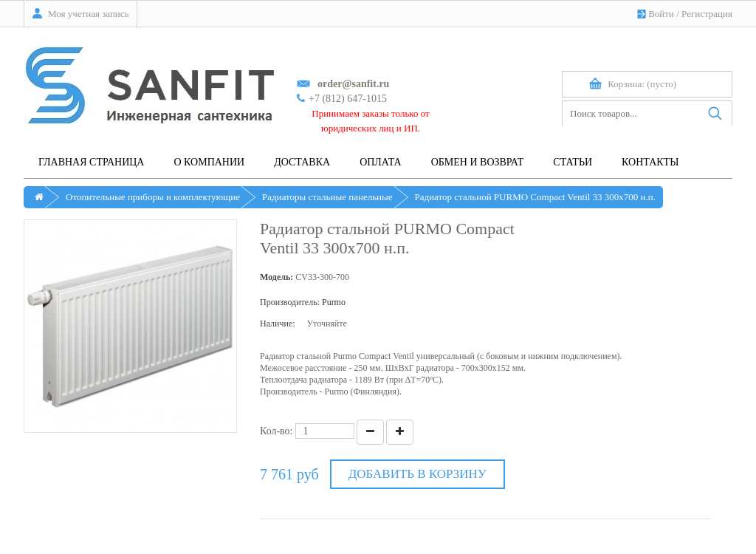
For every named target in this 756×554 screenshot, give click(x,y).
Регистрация (707, 14)
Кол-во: (276, 431)
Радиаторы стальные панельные (327, 197)
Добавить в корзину (417, 474)
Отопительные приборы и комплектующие (153, 197)
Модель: (276, 277)
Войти (661, 14)
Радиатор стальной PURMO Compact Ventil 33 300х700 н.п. (536, 197)
